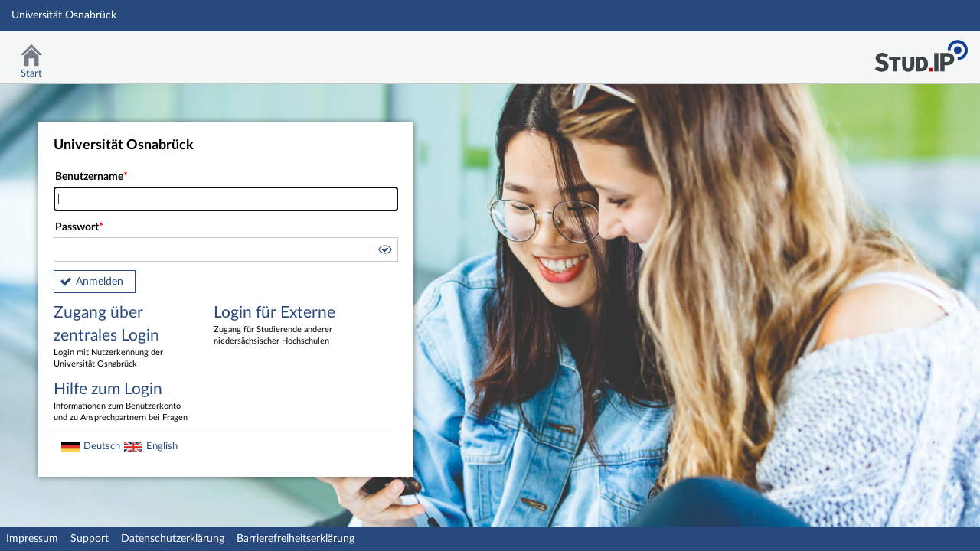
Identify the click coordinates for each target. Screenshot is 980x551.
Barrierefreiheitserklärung (296, 539)
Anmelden (100, 282)
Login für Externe (283, 326)
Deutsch (102, 446)
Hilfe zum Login (122, 403)
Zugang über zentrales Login (122, 337)
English (162, 446)
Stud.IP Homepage (921, 52)
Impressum (32, 539)
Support (90, 539)
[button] (384, 252)
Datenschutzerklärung (173, 539)
